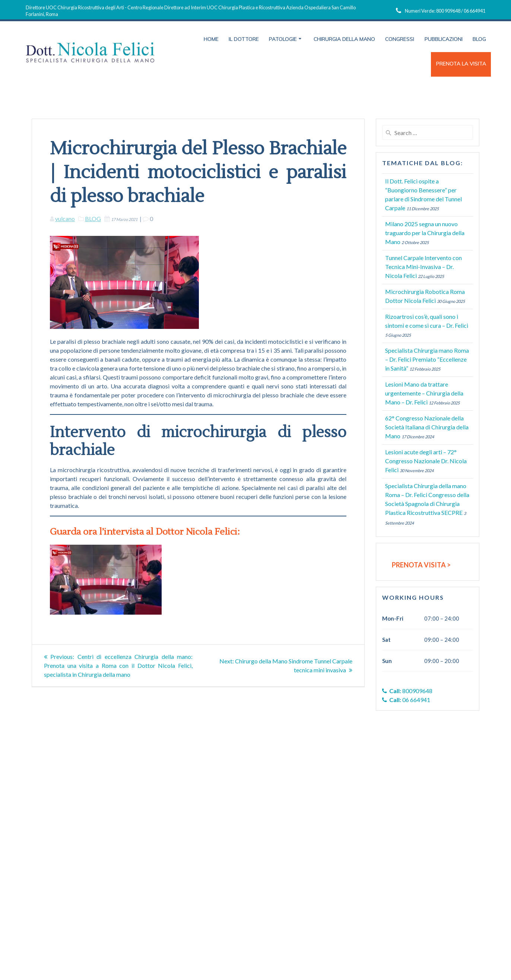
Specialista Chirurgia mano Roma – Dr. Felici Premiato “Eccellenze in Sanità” (427, 359)
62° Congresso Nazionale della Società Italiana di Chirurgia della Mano (427, 427)
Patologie (283, 39)
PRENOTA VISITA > (421, 565)
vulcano (65, 219)
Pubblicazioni (444, 39)
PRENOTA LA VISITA (461, 64)
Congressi (400, 39)
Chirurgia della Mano (344, 39)
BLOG (93, 219)
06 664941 (406, 700)
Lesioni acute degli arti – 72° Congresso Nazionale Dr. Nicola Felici (426, 461)
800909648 (407, 691)
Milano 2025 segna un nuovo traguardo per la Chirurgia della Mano (425, 233)
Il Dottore (244, 39)
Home (211, 39)
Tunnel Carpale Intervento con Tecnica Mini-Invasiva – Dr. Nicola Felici (423, 267)
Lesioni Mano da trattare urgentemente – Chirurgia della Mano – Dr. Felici (424, 393)
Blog (479, 39)
